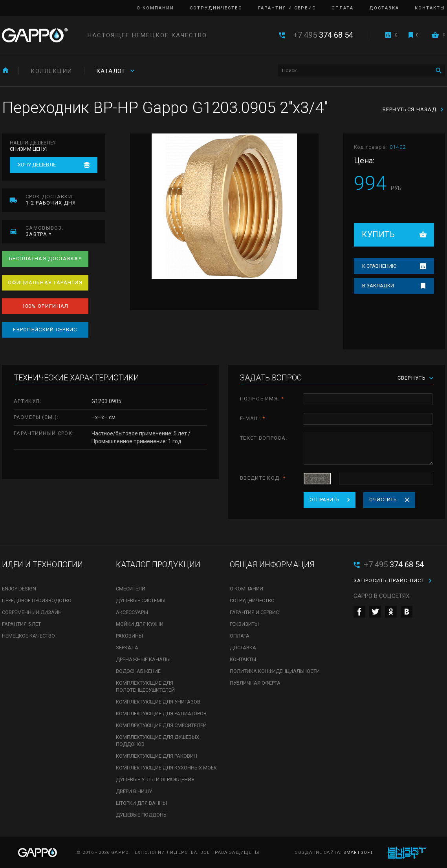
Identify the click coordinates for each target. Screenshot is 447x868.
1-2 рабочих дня (65, 200)
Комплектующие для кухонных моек (166, 768)
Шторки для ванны (141, 803)
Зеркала (127, 648)
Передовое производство (37, 600)
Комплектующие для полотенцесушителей (145, 686)
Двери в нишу (134, 791)
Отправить (325, 500)
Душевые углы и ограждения (155, 779)
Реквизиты (244, 624)
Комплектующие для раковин (157, 756)
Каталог (111, 71)
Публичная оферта (255, 683)
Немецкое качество (28, 636)
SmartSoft (358, 852)
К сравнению (379, 266)
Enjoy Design (19, 589)
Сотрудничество (216, 8)
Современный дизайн (32, 612)
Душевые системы (141, 600)
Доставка (384, 8)
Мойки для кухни (140, 624)
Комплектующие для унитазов (158, 702)
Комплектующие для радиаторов (161, 714)
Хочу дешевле (37, 165)
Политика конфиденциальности (275, 671)
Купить (378, 234)
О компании (155, 8)
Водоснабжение (138, 671)
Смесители (131, 589)
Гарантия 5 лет (21, 624)
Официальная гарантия (45, 282)
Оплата (343, 8)
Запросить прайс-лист (389, 580)
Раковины (129, 636)
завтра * (65, 231)
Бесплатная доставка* (45, 259)
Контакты (430, 8)
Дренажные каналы (143, 659)
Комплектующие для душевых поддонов (158, 741)
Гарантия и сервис (287, 8)
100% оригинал (45, 306)
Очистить (383, 500)
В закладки (378, 286)
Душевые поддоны (142, 815)
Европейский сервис (45, 330)
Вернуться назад (410, 109)
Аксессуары (132, 612)
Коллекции (51, 71)
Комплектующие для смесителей (161, 725)
